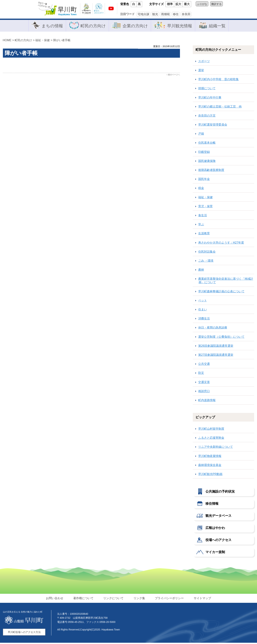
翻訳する (216, 4)
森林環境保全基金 (210, 466)
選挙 (201, 71)
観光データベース (218, 517)
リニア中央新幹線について (216, 448)
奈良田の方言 (207, 117)
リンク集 (139, 599)
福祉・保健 (43, 41)
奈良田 (186, 14)
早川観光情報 (180, 26)
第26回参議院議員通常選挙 (216, 347)
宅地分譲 (143, 14)
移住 (176, 14)
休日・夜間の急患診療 (213, 329)
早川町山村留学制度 (211, 430)
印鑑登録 (204, 153)
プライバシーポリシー (168, 599)
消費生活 (204, 320)
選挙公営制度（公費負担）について (221, 338)
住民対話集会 (207, 253)
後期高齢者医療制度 (211, 171)
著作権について (85, 599)
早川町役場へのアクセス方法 (24, 633)
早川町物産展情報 (210, 457)
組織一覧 (218, 26)
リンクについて (114, 599)
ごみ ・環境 (206, 262)
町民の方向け (92, 26)
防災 (201, 374)
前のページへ (174, 76)
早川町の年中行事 (210, 99)
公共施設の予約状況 (220, 493)
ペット (203, 301)
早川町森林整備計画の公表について (221, 292)
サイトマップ (200, 599)
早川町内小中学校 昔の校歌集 (218, 80)
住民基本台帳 (207, 144)
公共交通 (204, 365)
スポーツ (204, 62)
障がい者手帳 (62, 41)
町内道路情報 (207, 401)
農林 (201, 271)
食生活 (203, 216)
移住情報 (212, 505)
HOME (7, 41)
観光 (155, 14)
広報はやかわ (215, 529)
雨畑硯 (165, 14)
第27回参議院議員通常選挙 (216, 356)
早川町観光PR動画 (210, 475)
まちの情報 (51, 26)
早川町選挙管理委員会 (213, 126)
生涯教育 (204, 235)
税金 (201, 189)
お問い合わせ (57, 599)
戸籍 (201, 135)
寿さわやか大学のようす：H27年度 (221, 244)
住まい (203, 311)
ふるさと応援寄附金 (211, 439)
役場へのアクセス (218, 541)
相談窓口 (204, 392)
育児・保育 (205, 207)
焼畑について (207, 90)
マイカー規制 (215, 553)
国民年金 (204, 180)
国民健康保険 (207, 162)
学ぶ (201, 225)
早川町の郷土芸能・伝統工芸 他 (220, 108)
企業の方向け (135, 26)
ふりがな (202, 4)
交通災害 (204, 383)
